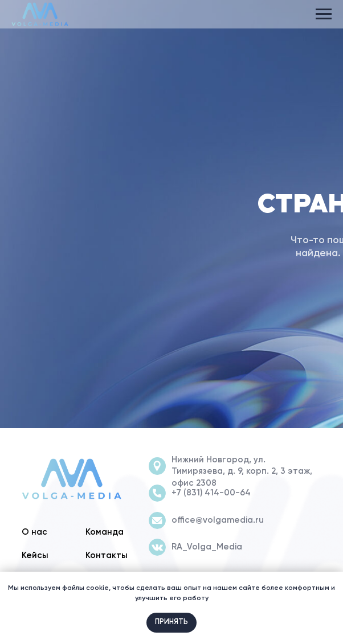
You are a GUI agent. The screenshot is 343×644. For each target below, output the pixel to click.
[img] (72, 479)
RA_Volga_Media (207, 547)
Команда (105, 532)
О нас (34, 532)
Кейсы (35, 555)
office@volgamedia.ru (218, 520)
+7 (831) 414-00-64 (211, 493)
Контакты (107, 555)
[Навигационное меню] (324, 14)
